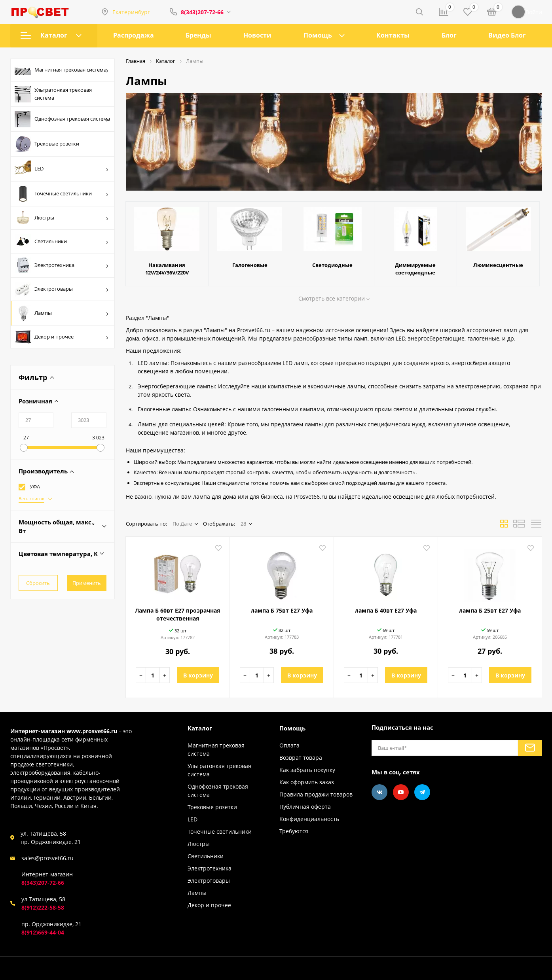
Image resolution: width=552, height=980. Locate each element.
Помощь (318, 35)
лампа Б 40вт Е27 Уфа (386, 610)
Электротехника (62, 265)
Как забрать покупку (307, 770)
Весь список (31, 499)
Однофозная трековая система (62, 119)
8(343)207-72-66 (202, 12)
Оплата (289, 745)
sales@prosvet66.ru (47, 858)
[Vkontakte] (379, 792)
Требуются (294, 831)
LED (62, 169)
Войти (527, 12)
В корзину (198, 675)
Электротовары (62, 289)
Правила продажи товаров (316, 794)
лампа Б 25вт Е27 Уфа (490, 610)
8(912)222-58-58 (43, 907)
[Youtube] (401, 792)
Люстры (62, 218)
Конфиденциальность (309, 819)
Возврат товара (301, 758)
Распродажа (134, 35)
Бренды (198, 35)
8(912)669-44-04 (43, 932)
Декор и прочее (62, 337)
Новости (257, 35)
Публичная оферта (305, 807)
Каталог (51, 35)
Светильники (62, 241)
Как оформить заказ (307, 782)
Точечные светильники (62, 194)
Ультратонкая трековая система (53, 94)
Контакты (393, 35)
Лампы (62, 313)
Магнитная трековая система (62, 70)
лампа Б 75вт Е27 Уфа (282, 610)
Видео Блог (507, 35)
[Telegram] (422, 792)
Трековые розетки (47, 144)
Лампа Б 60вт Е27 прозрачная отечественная (177, 614)
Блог (449, 35)
